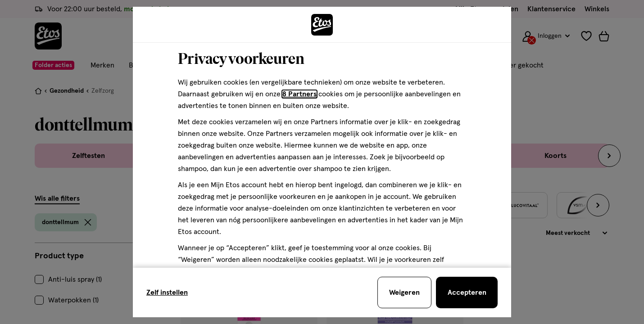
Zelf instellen (167, 292)
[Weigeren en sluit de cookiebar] (404, 292)
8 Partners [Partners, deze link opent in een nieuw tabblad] (299, 94)
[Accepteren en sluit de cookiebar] (467, 292)
